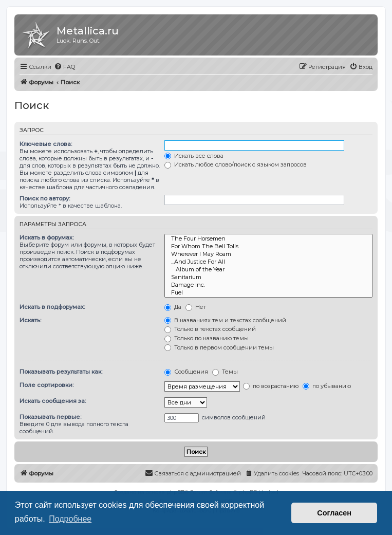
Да (173, 307)
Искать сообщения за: (53, 401)
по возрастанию (271, 386)
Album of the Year (268, 270)
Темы (225, 372)
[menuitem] (64, 67)
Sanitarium (268, 277)
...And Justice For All (268, 262)
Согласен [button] (334, 513)
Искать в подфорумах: (52, 307)
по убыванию (327, 386)
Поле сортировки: (46, 385)
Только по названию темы (207, 338)
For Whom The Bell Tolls (268, 246)
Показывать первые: (50, 417)
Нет (196, 307)
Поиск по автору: (45, 198)
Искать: (30, 320)
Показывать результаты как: (61, 372)
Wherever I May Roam (268, 254)
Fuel (268, 293)
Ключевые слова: (46, 144)
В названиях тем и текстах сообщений (225, 320)
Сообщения (186, 372)
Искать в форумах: (46, 237)
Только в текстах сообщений (210, 329)
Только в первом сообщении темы (219, 347)
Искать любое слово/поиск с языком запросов (236, 164)
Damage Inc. (268, 285)
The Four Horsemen (268, 239)
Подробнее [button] (70, 519)
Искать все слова (194, 156)
